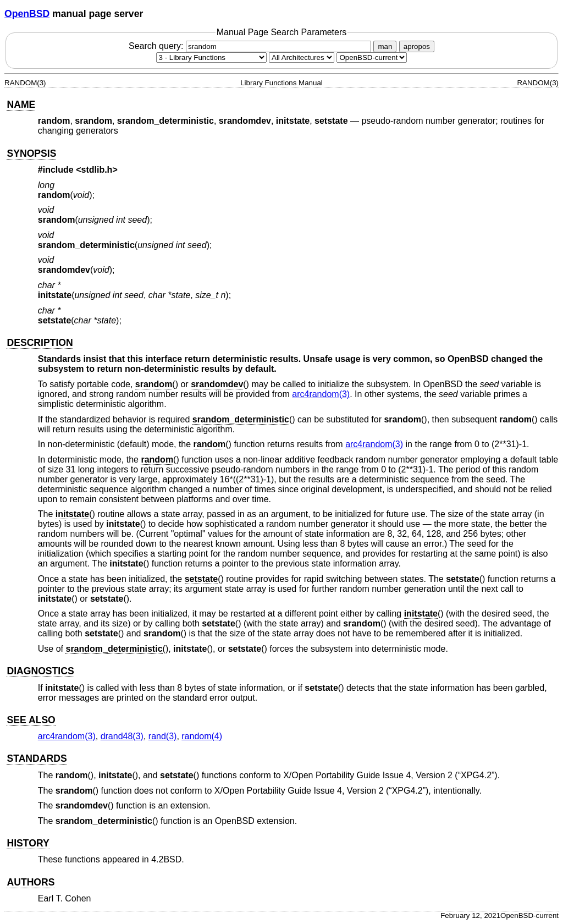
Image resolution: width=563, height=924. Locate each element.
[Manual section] (211, 57)
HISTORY (28, 843)
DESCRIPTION (40, 343)
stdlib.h (97, 170)
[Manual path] (372, 57)
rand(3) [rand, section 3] (163, 736)
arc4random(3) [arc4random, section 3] (321, 394)
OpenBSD (27, 14)
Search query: (251, 46)
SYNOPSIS (31, 153)
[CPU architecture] (302, 57)
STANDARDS (37, 758)
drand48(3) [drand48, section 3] (122, 736)
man (385, 46)
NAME (21, 105)
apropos (417, 46)
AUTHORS (31, 882)
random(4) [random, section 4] (202, 736)
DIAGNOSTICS (40, 671)
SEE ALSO (31, 720)
